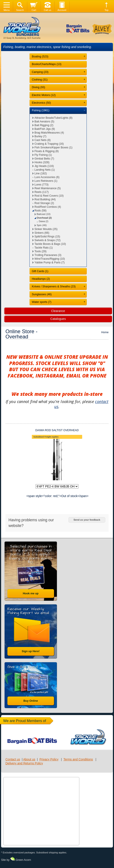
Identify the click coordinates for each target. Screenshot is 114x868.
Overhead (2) (44, 218)
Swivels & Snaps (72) (48, 240)
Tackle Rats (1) (44, 248)
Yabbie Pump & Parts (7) (49, 262)
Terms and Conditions (78, 759)
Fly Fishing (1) (43, 155)
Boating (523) (40, 57)
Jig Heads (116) (44, 166)
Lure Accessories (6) (47, 177)
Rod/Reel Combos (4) (48, 207)
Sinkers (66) (42, 233)
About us (29, 759)
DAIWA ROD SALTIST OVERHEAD (57, 430)
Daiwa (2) (44, 221)
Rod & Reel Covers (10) (49, 196)
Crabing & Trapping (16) (49, 144)
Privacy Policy (49, 759)
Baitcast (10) (44, 214)
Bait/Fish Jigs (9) (45, 129)
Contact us (13, 759)
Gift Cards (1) (40, 271)
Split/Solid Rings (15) (47, 237)
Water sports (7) (42, 302)
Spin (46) (42, 225)
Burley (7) (40, 136)
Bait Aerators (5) (44, 122)
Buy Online (31, 701)
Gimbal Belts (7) (44, 159)
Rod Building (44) (45, 199)
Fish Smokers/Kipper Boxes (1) (53, 148)
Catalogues (58, 319)
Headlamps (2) (41, 279)
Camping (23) (40, 72)
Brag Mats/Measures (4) (49, 133)
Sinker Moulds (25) (46, 229)
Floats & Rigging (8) (47, 151)
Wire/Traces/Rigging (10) (50, 259)
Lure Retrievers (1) (46, 181)
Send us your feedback (87, 520)
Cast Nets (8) (43, 140)
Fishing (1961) (41, 110)
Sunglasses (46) (42, 294)
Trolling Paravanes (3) (48, 255)
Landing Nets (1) (45, 170)
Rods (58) (40, 211)
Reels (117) (42, 192)
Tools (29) (40, 251)
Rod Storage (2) (44, 203)
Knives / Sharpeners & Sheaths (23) (54, 286)
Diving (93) (38, 87)
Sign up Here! (31, 651)
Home (105, 332)
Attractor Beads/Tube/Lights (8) (54, 118)
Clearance (58, 311)
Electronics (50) (41, 103)
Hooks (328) (42, 162)
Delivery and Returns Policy (24, 763)
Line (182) (41, 173)
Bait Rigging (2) (44, 125)
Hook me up (31, 594)
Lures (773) (41, 185)
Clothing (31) (40, 80)
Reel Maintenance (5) (48, 188)
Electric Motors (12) (44, 95)
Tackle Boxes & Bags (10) (50, 244)
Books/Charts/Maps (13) (47, 64)
